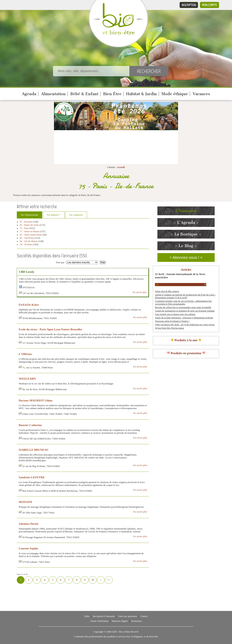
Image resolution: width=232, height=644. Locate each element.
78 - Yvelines (26, 244)
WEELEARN (27, 379)
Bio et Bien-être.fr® (129, 632)
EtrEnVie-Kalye (29, 305)
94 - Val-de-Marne (29, 241)
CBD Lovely (27, 272)
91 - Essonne (26, 222)
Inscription (189, 5)
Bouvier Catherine (30, 425)
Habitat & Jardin (141, 94)
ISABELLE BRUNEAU (34, 450)
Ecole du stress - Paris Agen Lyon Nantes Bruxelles (50, 329)
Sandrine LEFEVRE (32, 477)
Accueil (121, 167)
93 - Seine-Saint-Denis (31, 235)
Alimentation (53, 94)
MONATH (25, 502)
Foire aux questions (127, 616)
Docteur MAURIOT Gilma (36, 400)
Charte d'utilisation (99, 621)
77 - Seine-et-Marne (29, 231)
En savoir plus (140, 292)
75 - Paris (24, 228)
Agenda (29, 94)
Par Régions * (54, 215)
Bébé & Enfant (84, 94)
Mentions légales (120, 621)
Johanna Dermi (28, 524)
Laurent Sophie (28, 548)
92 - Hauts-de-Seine (29, 225)
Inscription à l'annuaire (104, 616)
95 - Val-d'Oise (27, 238)
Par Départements (29, 215)
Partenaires (137, 621)
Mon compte (209, 5)
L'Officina (25, 354)
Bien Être (112, 94)
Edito (87, 616)
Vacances (201, 94)
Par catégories (76, 215)
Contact (144, 616)
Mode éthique (175, 94)
